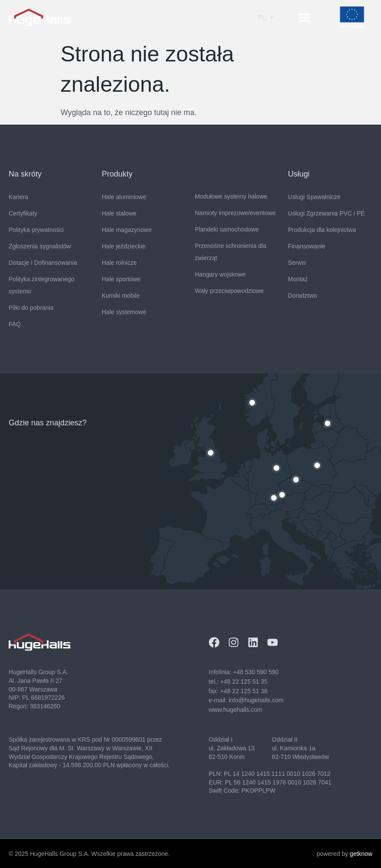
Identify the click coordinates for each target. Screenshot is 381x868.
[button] (305, 18)
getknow (361, 854)
